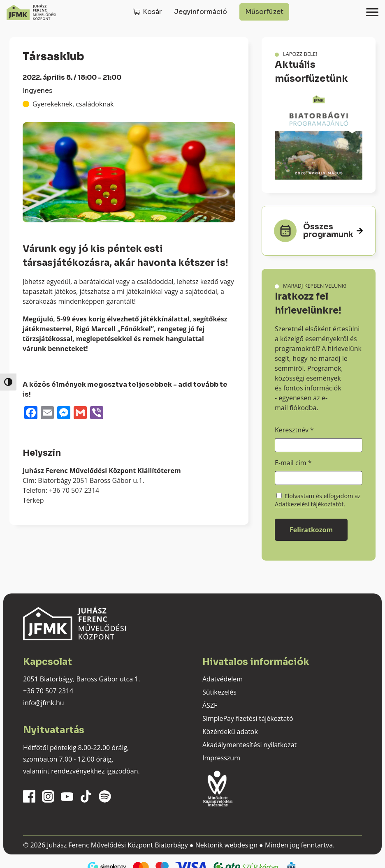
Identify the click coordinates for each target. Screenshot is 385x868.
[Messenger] (64, 413)
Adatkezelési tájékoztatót (309, 504)
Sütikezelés (219, 692)
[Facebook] (31, 413)
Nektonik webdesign (226, 845)
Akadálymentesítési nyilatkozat (249, 745)
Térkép (33, 500)
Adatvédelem (223, 679)
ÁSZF (210, 705)
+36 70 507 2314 (48, 691)
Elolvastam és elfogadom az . (318, 500)
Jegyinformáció (201, 12)
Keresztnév (294, 430)
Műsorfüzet (264, 12)
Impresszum (221, 758)
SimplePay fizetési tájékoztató (248, 718)
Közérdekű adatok (230, 732)
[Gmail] (80, 413)
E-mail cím (293, 463)
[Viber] (97, 413)
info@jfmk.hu (44, 703)
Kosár (152, 12)
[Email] (47, 413)
